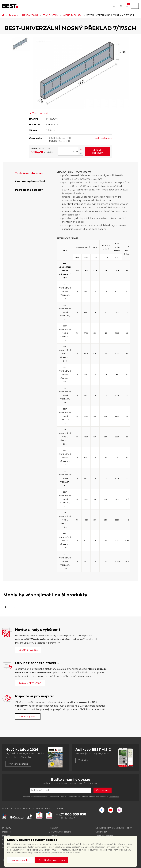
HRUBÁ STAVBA (30, 15)
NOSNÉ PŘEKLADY (72, 15)
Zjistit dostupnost (103, 138)
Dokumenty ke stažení (60, 832)
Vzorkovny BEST (28, 717)
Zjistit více (83, 760)
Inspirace (6, 832)
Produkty (13, 15)
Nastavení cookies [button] (20, 860)
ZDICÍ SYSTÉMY (50, 15)
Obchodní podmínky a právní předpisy (114, 828)
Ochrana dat (101, 832)
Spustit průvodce (28, 650)
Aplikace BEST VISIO (30, 683)
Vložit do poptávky (97, 152)
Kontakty (53, 828)
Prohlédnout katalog (18, 764)
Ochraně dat (114, 797)
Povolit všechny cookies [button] (51, 860)
